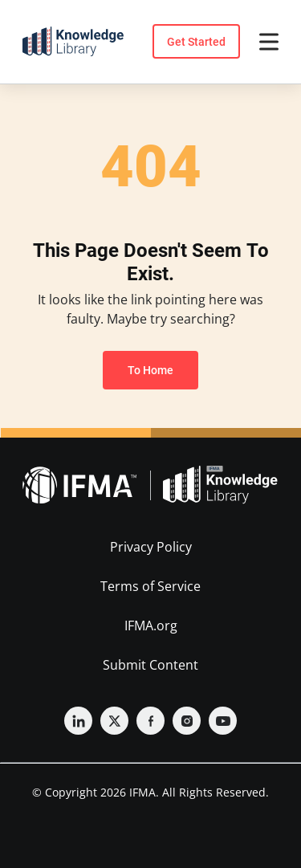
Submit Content (150, 665)
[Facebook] (150, 721)
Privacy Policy (151, 547)
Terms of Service (150, 586)
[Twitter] (114, 721)
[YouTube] (223, 721)
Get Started (196, 42)
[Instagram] (187, 721)
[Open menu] (269, 42)
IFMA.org (151, 626)
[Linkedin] (78, 721)
